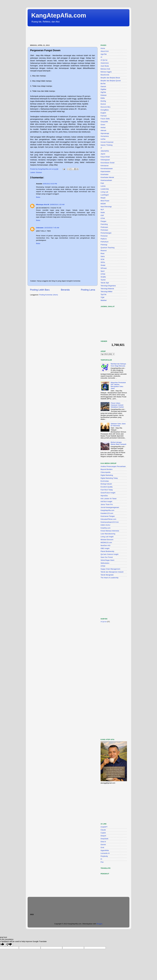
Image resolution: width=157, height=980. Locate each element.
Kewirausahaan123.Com (110, 522)
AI (101, 57)
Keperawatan (105, 171)
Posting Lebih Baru (40, 290)
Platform (104, 239)
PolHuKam (105, 242)
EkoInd (103, 104)
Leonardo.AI (105, 853)
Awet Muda (105, 66)
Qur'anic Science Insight (109, 554)
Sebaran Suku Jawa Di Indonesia (118, 425)
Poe (102, 862)
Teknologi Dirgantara (108, 286)
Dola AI (103, 842)
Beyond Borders (107, 469)
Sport (103, 271)
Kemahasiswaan (107, 169)
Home (103, 48)
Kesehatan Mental (107, 177)
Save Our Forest (107, 557)
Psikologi (104, 245)
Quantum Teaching (108, 248)
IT (101, 148)
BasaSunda (105, 75)
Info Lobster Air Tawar (109, 499)
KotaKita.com (105, 528)
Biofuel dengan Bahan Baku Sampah (118, 443)
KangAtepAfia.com (59, 15)
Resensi (104, 251)
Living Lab (104, 192)
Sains (103, 256)
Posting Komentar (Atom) (49, 295)
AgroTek (104, 54)
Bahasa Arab (105, 69)
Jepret (103, 154)
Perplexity (104, 856)
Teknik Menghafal (107, 575)
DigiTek (103, 92)
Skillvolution (105, 563)
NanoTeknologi (106, 207)
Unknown (40, 228)
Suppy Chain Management (110, 569)
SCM (102, 259)
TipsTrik (103, 294)
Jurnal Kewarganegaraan (110, 507)
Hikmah (103, 130)
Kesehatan (105, 174)
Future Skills (105, 119)
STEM (103, 274)
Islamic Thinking (107, 145)
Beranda (65, 290)
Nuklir (103, 212)
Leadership (105, 189)
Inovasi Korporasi (107, 142)
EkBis (103, 98)
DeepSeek (104, 839)
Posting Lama (88, 290)
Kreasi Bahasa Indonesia (110, 531)
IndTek (103, 139)
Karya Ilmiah (105, 157)
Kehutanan (105, 166)
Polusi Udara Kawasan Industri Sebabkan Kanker (117, 405)
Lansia (103, 186)
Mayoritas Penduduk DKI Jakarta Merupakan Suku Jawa (118, 386)
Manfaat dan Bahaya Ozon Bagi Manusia (118, 365)
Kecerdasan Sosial (108, 163)
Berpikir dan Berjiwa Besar (110, 78)
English (103, 113)
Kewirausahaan (106, 180)
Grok (102, 847)
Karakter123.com (107, 513)
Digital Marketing (107, 475)
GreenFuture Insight (108, 493)
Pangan (103, 221)
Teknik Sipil (105, 283)
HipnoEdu (104, 496)
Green (103, 125)
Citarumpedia (105, 472)
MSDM (103, 204)
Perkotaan (104, 230)
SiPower (104, 268)
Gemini (103, 845)
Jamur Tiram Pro (107, 504)
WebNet (104, 300)
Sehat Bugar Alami (107, 560)
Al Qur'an (104, 60)
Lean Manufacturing (108, 534)
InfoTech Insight (106, 502)
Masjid (103, 198)
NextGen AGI (105, 545)
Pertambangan (106, 233)
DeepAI (103, 836)
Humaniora (105, 136)
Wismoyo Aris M (42, 205)
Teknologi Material (107, 289)
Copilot (103, 833)
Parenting (104, 224)
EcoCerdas (105, 481)
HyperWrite (105, 850)
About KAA (105, 51)
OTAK (103, 218)
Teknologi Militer (107, 292)
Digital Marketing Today (109, 478)
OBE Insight (105, 548)
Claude (103, 830)
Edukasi (39, 172)
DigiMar (103, 89)
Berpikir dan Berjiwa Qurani (111, 81)
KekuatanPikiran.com (108, 519)
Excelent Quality (107, 487)
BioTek (103, 84)
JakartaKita (105, 151)
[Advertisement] (72, 36)
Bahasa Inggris (106, 72)
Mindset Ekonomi (107, 540)
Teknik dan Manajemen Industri (112, 572)
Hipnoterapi (105, 133)
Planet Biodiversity (107, 551)
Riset (102, 253)
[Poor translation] (9, 944)
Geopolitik (104, 122)
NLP (102, 210)
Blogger (99, 924)
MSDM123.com (106, 543)
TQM (102, 297)
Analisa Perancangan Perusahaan (113, 466)
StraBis (103, 277)
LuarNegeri (105, 195)
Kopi (102, 183)
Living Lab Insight (107, 537)
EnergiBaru (105, 110)
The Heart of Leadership (110, 578)
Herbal (103, 128)
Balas (38, 197)
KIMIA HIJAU (105, 525)
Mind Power (105, 201)
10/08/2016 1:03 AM (57, 205)
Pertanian (104, 236)
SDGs (103, 262)
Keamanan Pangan (108, 516)
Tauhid (103, 280)
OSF (102, 215)
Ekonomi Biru (105, 107)
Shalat (103, 265)
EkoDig (103, 101)
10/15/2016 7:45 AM (52, 228)
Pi (101, 859)
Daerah (103, 86)
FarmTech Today (107, 490)
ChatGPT (104, 827)
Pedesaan (104, 227)
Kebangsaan (105, 160)
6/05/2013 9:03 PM (50, 184)
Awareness (105, 63)
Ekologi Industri (106, 484)
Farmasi (104, 116)
